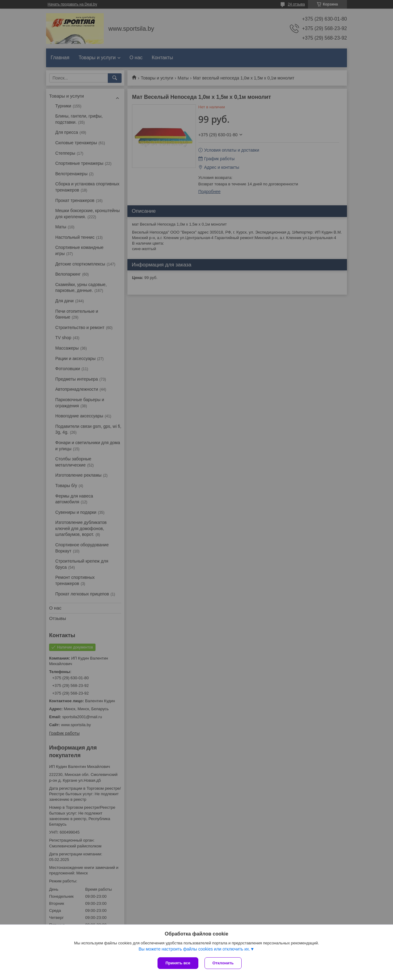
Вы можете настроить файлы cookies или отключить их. (194, 949)
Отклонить (223, 963)
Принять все (178, 963)
